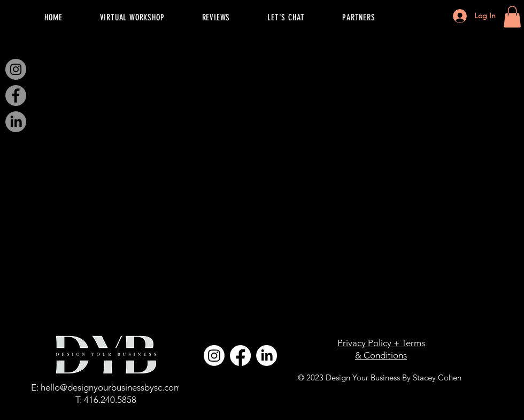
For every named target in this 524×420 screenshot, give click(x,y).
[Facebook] (16, 96)
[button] (512, 17)
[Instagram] (16, 69)
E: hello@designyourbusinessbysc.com (106, 387)
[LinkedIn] (16, 122)
